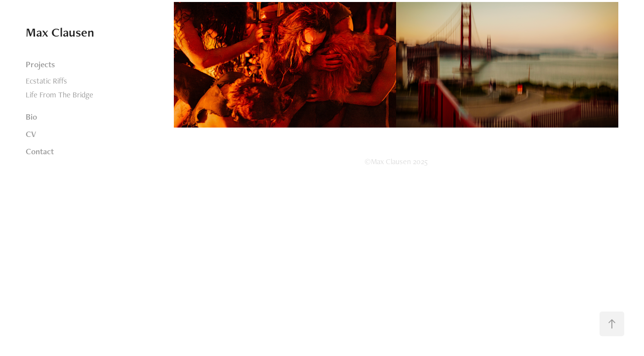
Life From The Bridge (60, 95)
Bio (31, 117)
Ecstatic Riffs (46, 81)
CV (31, 134)
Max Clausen (60, 32)
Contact (40, 151)
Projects (40, 64)
